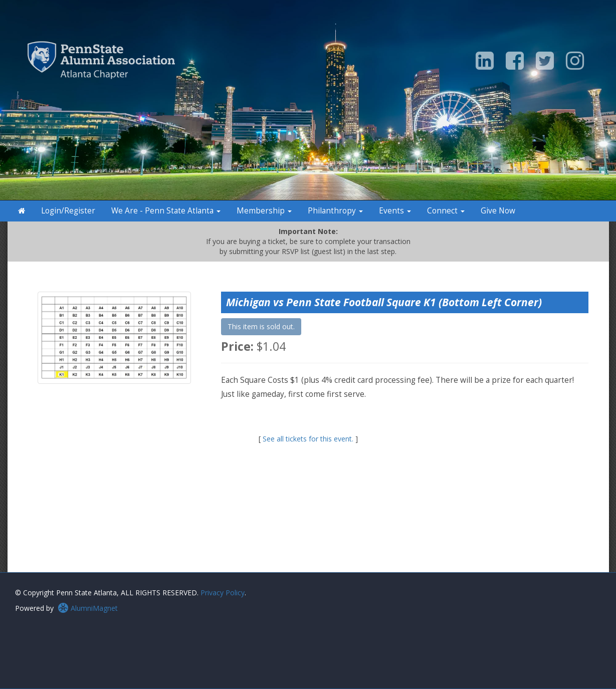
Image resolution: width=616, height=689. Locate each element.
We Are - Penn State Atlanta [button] (166, 211)
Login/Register (68, 211)
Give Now (498, 211)
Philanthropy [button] (335, 211)
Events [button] (395, 211)
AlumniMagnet (88, 608)
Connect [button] (446, 211)
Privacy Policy (223, 593)
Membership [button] (264, 211)
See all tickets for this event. (308, 439)
